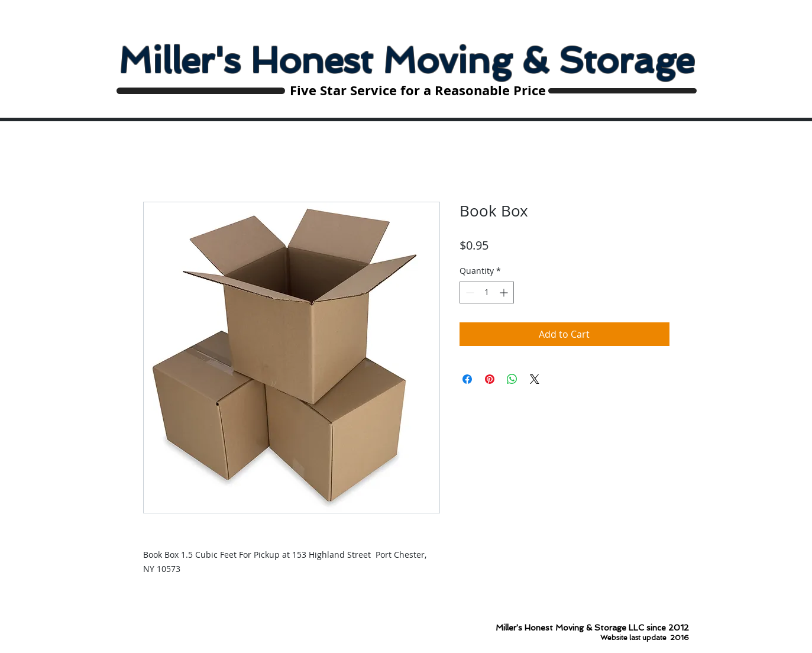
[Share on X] (535, 379)
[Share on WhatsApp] (512, 379)
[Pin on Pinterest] (490, 379)
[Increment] (505, 292)
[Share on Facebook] (467, 379)
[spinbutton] (487, 292)
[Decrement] (469, 292)
